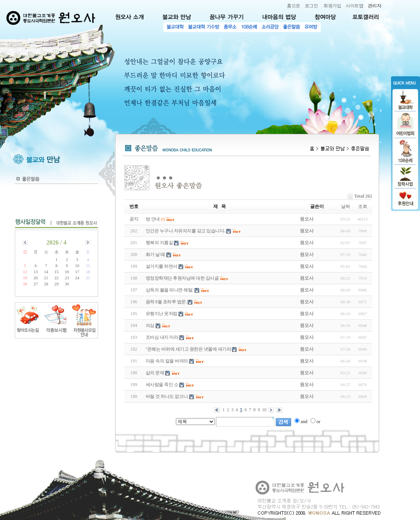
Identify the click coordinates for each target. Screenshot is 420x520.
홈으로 (294, 6)
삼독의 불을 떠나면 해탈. (170, 290)
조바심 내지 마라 (162, 337)
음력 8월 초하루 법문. (166, 302)
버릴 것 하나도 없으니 (167, 396)
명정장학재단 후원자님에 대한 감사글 (182, 278)
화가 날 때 (155, 254)
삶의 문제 (155, 373)
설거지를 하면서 (162, 266)
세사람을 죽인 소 (162, 385)
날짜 (345, 206)
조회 (363, 206)
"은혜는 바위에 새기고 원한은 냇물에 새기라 (188, 349)
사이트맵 (354, 6)
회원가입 (332, 6)
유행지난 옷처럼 (162, 314)
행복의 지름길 (159, 243)
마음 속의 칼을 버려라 (167, 361)
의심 (150, 325)
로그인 (311, 6)
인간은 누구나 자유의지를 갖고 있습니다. (185, 231)
